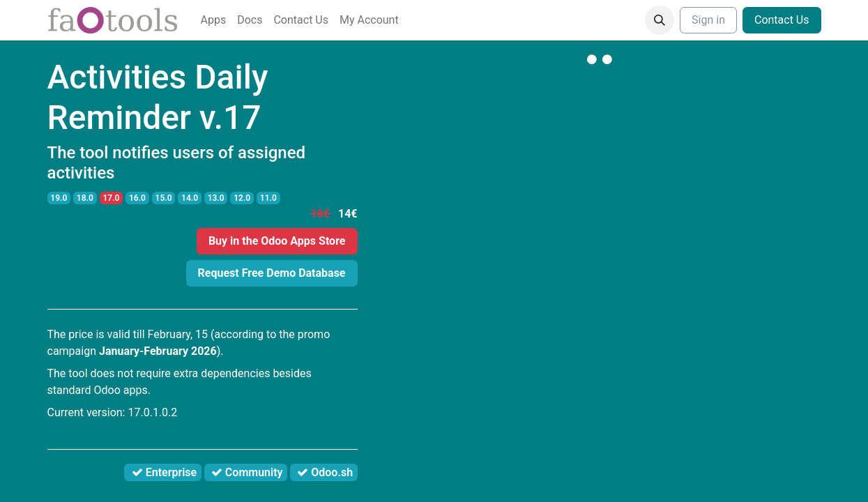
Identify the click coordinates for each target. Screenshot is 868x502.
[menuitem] (214, 20)
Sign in (708, 20)
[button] (660, 20)
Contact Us (782, 20)
